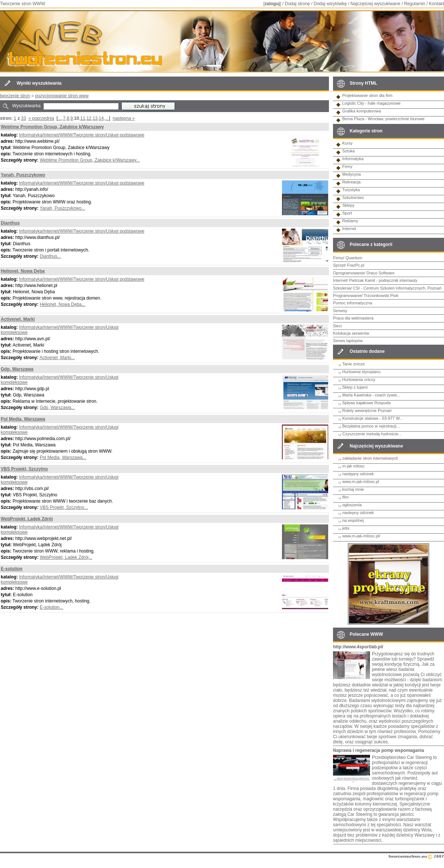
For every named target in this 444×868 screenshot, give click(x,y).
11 (83, 118)
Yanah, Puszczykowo (23, 175)
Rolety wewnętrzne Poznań (367, 411)
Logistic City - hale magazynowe (371, 103)
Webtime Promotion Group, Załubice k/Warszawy (52, 127)
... (60, 118)
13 (95, 118)
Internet (349, 229)
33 (23, 118)
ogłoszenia (352, 505)
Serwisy (340, 311)
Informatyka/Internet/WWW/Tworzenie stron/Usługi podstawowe (82, 135)
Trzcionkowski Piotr (381, 295)
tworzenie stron (15, 96)
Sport (347, 213)
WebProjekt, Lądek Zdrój (27, 519)
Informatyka (353, 159)
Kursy (347, 143)
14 (101, 118)
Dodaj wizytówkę (330, 4)
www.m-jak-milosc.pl (361, 482)
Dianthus (10, 223)
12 (89, 118)
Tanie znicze (354, 364)
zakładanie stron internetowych (370, 458)
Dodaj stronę (297, 4)
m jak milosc (354, 466)
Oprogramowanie (349, 273)
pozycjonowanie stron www (62, 96)
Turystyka (351, 190)
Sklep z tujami (355, 387)
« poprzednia (41, 118)
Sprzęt (339, 265)
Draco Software (381, 273)
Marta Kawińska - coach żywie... (371, 395)
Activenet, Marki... (57, 358)
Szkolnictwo (353, 197)
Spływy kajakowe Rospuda (366, 403)
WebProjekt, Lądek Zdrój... (66, 557)
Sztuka (349, 151)
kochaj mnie (353, 489)
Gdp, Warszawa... (57, 408)
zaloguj (272, 4)
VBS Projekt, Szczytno (24, 469)
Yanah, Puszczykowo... (62, 208)
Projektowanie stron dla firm (367, 95)
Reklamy (350, 221)
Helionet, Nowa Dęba (23, 271)
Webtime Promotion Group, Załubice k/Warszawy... (90, 160)
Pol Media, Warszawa (23, 419)
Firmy (347, 166)
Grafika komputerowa (362, 111)
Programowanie (347, 295)
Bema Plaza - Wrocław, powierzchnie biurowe (383, 119)
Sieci (337, 326)
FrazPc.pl (356, 265)
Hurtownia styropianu (361, 372)
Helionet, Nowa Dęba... (62, 304)
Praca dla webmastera (353, 318)
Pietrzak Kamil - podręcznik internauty (383, 280)
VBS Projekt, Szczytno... (64, 507)
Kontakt (436, 4)
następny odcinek (358, 474)
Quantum (354, 258)
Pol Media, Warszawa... (63, 457)
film (345, 497)
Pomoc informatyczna (353, 303)
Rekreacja (351, 182)
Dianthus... (50, 256)
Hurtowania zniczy (359, 379)
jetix (346, 528)
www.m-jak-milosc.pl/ (361, 536)
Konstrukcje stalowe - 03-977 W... (373, 418)
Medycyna (351, 174)
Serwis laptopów (348, 341)
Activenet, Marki (18, 319)
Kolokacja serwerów (351, 333)
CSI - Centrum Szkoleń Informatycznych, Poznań (397, 288)
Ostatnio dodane (367, 351)
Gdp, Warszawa (17, 369)
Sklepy (348, 205)
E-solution (12, 569)
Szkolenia (342, 288)
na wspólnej (353, 520)
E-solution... (51, 607)
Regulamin (415, 4)
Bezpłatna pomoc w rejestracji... (371, 426)
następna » (123, 118)
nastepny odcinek (358, 513)
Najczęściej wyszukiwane (375, 4)
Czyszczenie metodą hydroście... (372, 434)
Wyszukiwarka (26, 106)
